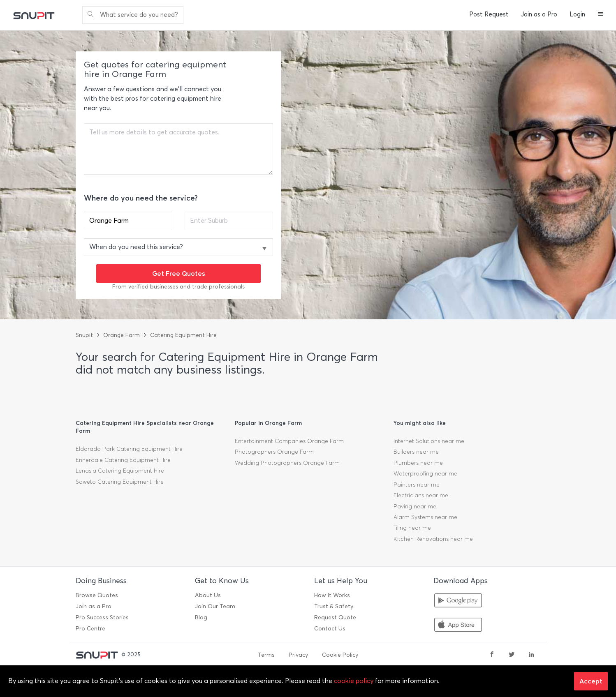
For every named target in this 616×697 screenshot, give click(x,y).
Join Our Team (215, 606)
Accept (591, 681)
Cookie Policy (340, 655)
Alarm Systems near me (425, 517)
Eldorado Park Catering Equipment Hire (129, 449)
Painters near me (417, 485)
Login (577, 14)
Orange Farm (122, 335)
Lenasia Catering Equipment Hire (120, 471)
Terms (266, 655)
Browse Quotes (97, 595)
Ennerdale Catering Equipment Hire (123, 460)
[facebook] (492, 655)
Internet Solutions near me (429, 441)
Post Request (489, 14)
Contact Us (330, 629)
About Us (208, 595)
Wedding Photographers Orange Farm (287, 463)
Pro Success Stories (102, 617)
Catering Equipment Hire (183, 335)
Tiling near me (412, 528)
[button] (601, 15)
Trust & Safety (334, 606)
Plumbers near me (418, 463)
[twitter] (512, 655)
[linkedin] (531, 655)
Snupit (84, 335)
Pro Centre (90, 629)
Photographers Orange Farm (274, 452)
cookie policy (354, 681)
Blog (201, 617)
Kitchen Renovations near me (433, 539)
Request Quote (335, 617)
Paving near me (415, 507)
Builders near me (416, 452)
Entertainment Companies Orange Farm (289, 441)
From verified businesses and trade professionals (178, 287)
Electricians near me (421, 495)
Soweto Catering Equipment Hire (120, 482)
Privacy (298, 655)
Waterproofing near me (425, 474)
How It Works (332, 595)
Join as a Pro (539, 14)
